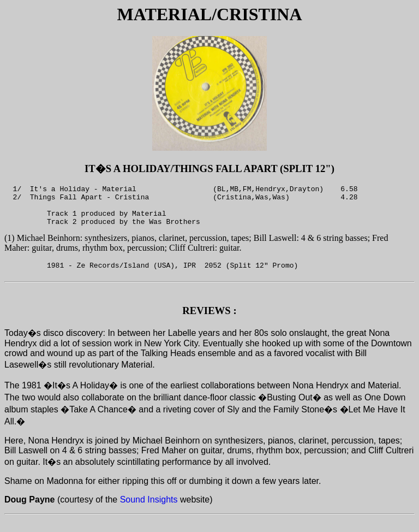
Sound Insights (149, 513)
